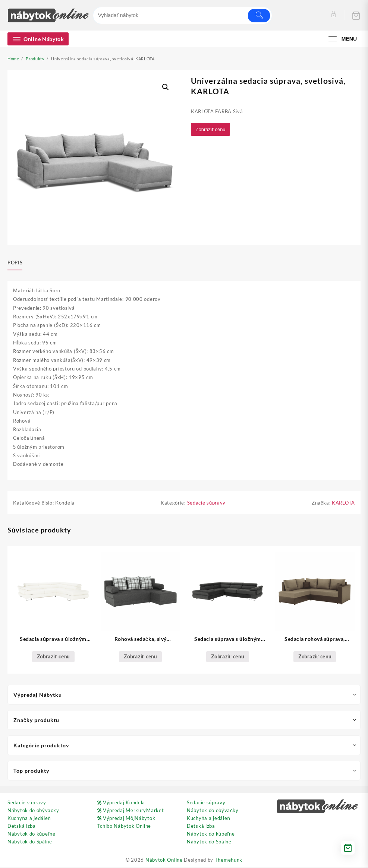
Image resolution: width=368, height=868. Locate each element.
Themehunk (229, 861)
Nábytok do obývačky (33, 811)
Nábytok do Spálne (30, 842)
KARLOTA (343, 503)
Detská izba (22, 827)
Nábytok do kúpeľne (31, 834)
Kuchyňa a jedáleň (29, 819)
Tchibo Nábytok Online (124, 827)
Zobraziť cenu (211, 129)
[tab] (18, 263)
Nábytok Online (164, 861)
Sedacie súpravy (207, 503)
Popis (15, 263)
